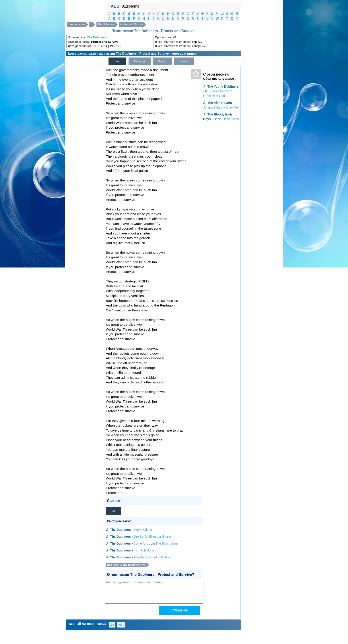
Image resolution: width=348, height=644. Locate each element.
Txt (113, 511)
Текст (117, 61)
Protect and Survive (132, 24)
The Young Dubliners (223, 86)
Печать (184, 61)
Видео (162, 61)
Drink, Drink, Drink (226, 119)
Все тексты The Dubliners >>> (126, 565)
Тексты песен (77, 24)
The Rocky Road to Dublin (152, 557)
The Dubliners (106, 24)
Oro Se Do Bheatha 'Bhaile (152, 537)
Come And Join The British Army (156, 543)
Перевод (139, 61)
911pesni (130, 6)
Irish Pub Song (144, 550)
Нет (121, 625)
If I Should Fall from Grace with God (218, 94)
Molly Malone (143, 530)
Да (112, 625)
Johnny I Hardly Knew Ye (221, 107)
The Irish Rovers (220, 103)
